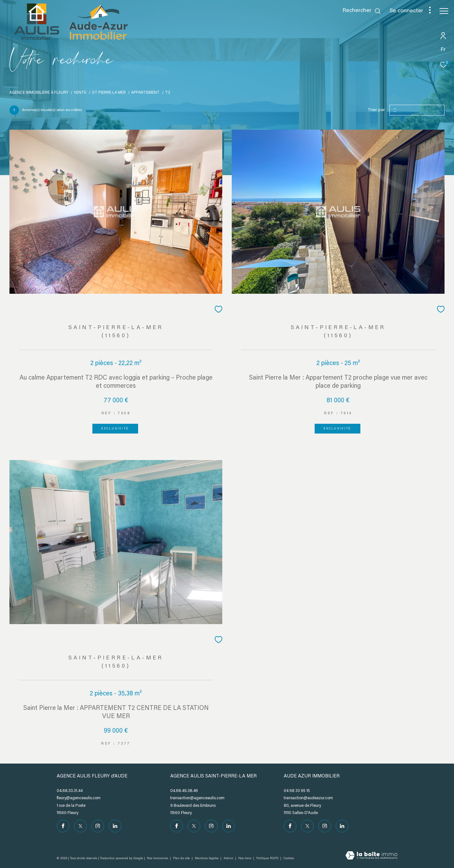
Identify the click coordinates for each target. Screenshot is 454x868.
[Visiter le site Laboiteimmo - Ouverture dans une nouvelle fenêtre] (371, 856)
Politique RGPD (267, 859)
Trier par (376, 110)
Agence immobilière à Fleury (39, 93)
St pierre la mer (109, 93)
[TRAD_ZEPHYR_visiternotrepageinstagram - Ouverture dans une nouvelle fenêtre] (98, 826)
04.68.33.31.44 (70, 791)
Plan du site (182, 859)
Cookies (289, 859)
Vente (80, 93)
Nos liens (245, 859)
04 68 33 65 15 (297, 791)
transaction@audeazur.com (308, 798)
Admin (229, 859)
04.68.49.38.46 (184, 791)
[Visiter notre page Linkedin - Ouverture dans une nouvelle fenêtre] (115, 826)
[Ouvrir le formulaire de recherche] (362, 11)
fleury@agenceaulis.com (79, 798)
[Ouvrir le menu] (444, 11)
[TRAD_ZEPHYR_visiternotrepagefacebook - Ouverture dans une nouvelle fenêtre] (63, 826)
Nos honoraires (157, 859)
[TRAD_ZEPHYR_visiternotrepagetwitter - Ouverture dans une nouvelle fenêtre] (80, 826)
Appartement (145, 93)
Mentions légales (207, 859)
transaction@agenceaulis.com (197, 798)
